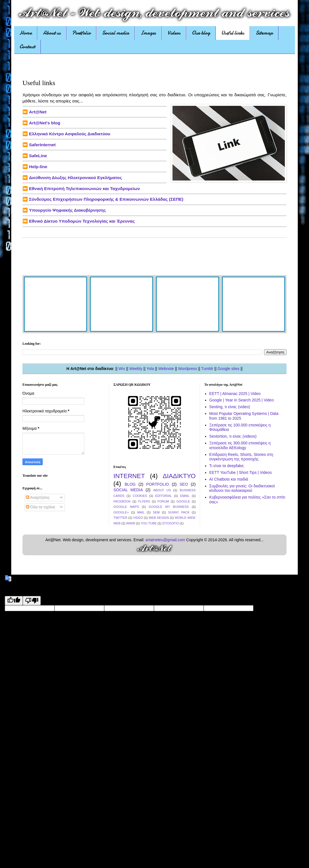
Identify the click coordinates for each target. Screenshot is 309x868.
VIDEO (138, 518)
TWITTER (121, 518)
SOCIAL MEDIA (128, 490)
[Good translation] (14, 601)
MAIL (141, 512)
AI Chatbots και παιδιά (229, 479)
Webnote (166, 369)
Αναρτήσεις (38, 497)
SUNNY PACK (179, 512)
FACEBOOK (122, 501)
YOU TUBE (149, 523)
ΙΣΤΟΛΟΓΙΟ (171, 523)
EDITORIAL (164, 496)
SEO (184, 484)
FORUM (163, 501)
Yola (150, 369)
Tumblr (207, 369)
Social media (116, 33)
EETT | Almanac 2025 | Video (235, 394)
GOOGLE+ (121, 512)
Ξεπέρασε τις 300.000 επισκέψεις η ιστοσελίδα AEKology (240, 445)
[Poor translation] (32, 601)
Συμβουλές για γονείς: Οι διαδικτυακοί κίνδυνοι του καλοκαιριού (242, 488)
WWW (131, 523)
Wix (122, 369)
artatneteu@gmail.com (165, 540)
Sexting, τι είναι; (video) (230, 407)
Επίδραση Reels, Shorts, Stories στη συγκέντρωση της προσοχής (241, 457)
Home (26, 33)
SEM (156, 512)
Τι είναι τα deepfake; (227, 466)
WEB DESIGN (159, 518)
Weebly (136, 369)
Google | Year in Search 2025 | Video (242, 400)
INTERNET (129, 476)
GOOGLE (183, 501)
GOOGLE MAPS (126, 507)
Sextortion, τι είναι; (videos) (233, 436)
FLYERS (144, 501)
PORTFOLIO (158, 484)
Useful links (233, 33)
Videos (174, 33)
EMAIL (185, 496)
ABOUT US (162, 490)
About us (52, 33)
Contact (27, 47)
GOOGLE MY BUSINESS (169, 507)
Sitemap (264, 33)
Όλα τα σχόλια (40, 507)
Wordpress (188, 369)
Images (148, 33)
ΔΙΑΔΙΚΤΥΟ (179, 476)
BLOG (130, 484)
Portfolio (81, 33)
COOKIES (140, 496)
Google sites (228, 369)
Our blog (201, 33)
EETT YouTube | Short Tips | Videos (241, 472)
